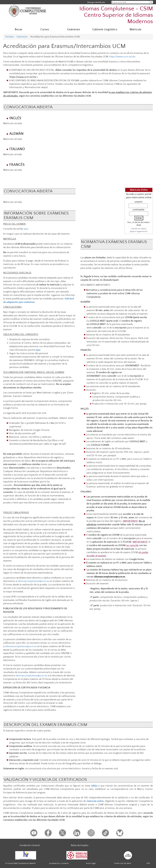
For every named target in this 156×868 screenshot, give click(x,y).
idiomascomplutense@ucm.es (33, 581)
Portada (9, 37)
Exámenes (74, 29)
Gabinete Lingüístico (105, 29)
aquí (26, 229)
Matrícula (135, 29)
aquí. (38, 350)
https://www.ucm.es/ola (122, 57)
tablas (94, 786)
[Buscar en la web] (151, 2)
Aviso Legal (91, 863)
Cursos (45, 29)
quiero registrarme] (139, 231)
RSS (148, 863)
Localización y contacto (59, 863)
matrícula (95, 801)
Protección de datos (123, 863)
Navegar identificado (96, 2)
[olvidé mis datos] (139, 229)
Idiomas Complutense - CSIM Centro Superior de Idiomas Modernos (116, 15)
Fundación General (30, 845)
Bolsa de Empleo (80, 845)
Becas (18, 29)
